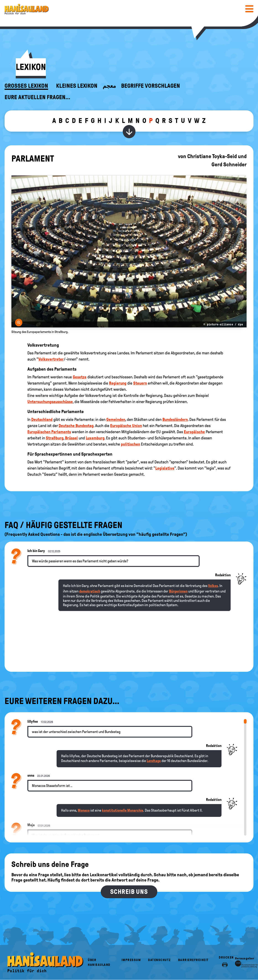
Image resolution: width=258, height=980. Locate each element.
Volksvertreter (51, 359)
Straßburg (55, 438)
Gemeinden (116, 420)
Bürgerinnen (178, 591)
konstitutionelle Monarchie (123, 810)
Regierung (118, 383)
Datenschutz (159, 960)
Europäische (194, 432)
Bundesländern (175, 420)
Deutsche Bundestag (76, 426)
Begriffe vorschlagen (151, 86)
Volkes (213, 586)
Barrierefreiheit (193, 960)
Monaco (84, 810)
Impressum (131, 960)
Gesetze (80, 377)
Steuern (140, 383)
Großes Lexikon (26, 86)
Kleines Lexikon (77, 86)
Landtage (154, 761)
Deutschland (42, 420)
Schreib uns (129, 892)
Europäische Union (126, 426)
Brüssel (71, 438)
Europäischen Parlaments (49, 432)
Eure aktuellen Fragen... (37, 97)
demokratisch (90, 591)
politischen (130, 444)
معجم (109, 86)
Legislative (165, 468)
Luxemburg (95, 438)
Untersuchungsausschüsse (50, 402)
